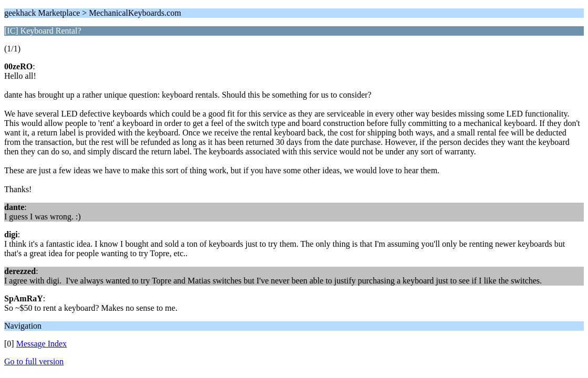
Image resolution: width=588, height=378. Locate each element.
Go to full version (34, 361)
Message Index (41, 344)
